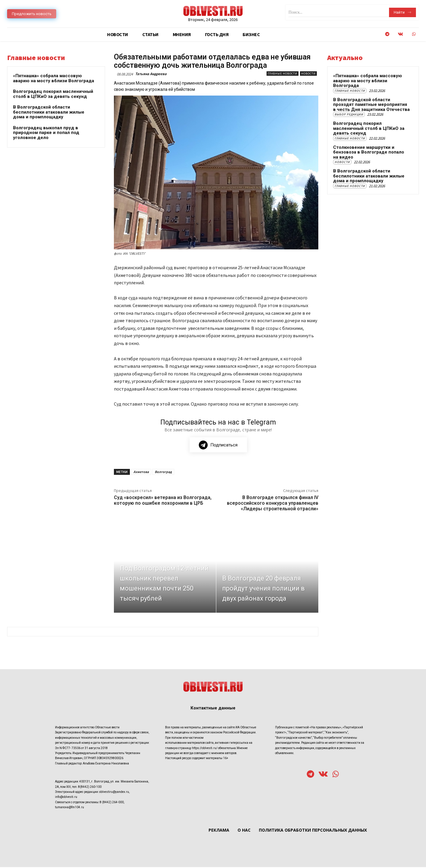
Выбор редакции (349, 114)
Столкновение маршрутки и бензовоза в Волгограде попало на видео (369, 152)
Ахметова (141, 473)
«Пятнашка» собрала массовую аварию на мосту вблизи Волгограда (54, 78)
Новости (308, 74)
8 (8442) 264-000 (112, 803)
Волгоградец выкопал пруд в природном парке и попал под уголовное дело (46, 133)
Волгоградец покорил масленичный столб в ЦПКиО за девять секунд (53, 94)
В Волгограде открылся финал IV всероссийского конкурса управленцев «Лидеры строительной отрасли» (273, 504)
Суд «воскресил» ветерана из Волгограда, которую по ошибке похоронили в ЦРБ (163, 501)
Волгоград (163, 473)
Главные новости (283, 74)
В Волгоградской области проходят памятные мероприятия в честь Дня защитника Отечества (371, 105)
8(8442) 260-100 (90, 788)
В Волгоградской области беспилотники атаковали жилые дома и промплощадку (49, 112)
